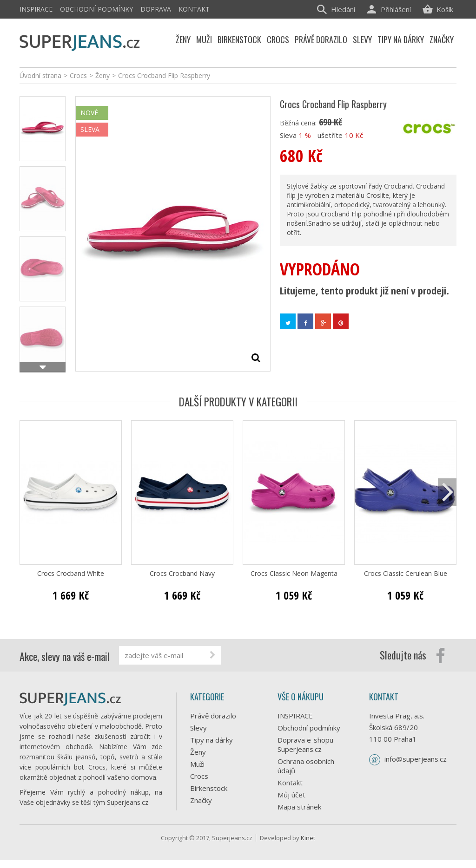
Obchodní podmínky (96, 9)
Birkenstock (209, 788)
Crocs (199, 776)
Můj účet (291, 795)
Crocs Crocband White (71, 574)
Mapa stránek (299, 807)
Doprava (156, 9)
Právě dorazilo (213, 716)
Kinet (308, 846)
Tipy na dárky (212, 740)
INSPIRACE (36, 9)
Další (43, 367)
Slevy (198, 728)
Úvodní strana (40, 75)
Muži (197, 764)
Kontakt (194, 9)
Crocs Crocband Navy (182, 574)
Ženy (198, 752)
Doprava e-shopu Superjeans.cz (305, 744)
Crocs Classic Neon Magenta (294, 574)
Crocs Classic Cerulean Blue (406, 574)
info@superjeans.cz (416, 759)
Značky (201, 800)
